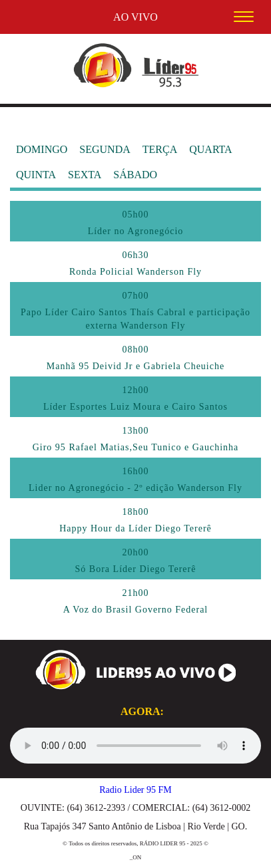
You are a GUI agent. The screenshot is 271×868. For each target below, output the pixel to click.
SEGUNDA (105, 149)
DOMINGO (42, 149)
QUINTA (36, 175)
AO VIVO (135, 17)
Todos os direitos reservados (103, 843)
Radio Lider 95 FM (135, 790)
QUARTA (210, 149)
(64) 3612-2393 (96, 808)
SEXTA (85, 175)
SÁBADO (135, 175)
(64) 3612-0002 (222, 808)
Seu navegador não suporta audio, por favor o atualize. (135, 746)
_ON (136, 857)
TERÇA (160, 149)
